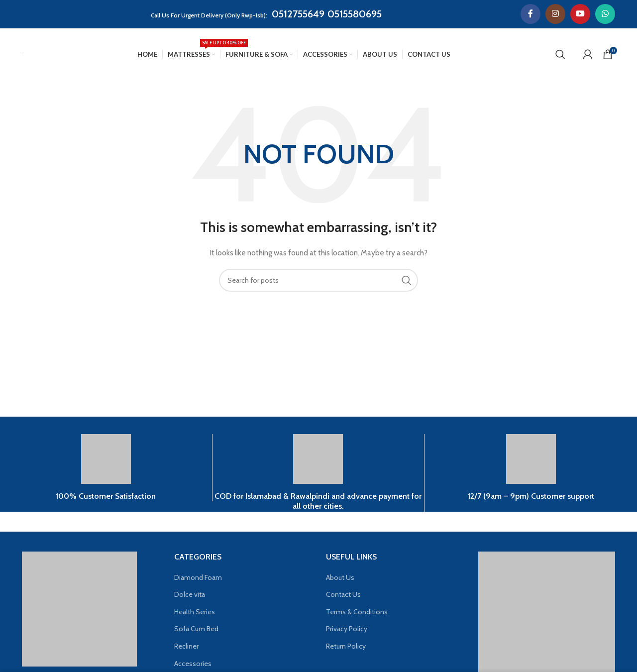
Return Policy (346, 646)
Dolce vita (190, 594)
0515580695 (355, 14)
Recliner (186, 646)
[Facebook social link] (531, 14)
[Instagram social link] (555, 14)
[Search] (560, 54)
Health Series (195, 612)
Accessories (193, 664)
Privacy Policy (347, 629)
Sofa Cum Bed (196, 629)
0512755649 (298, 14)
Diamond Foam (198, 577)
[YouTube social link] (580, 14)
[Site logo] (22, 54)
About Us (340, 577)
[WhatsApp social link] (605, 14)
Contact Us (343, 594)
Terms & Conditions (357, 612)
